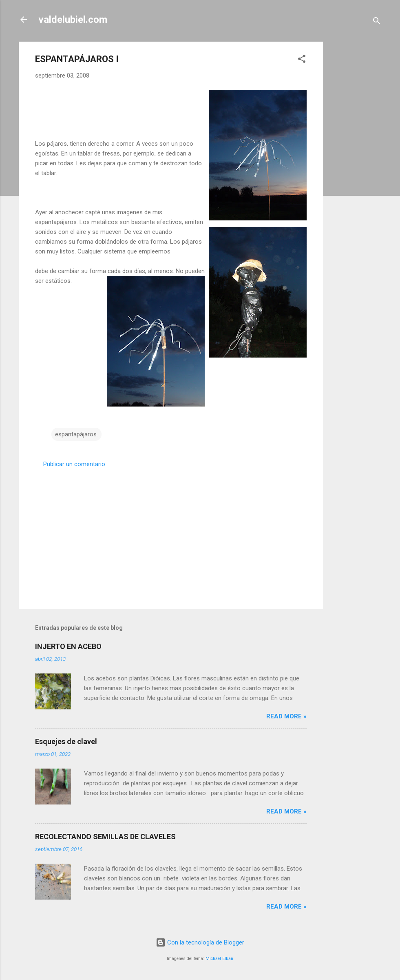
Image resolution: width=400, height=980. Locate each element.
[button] (302, 60)
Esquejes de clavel (66, 741)
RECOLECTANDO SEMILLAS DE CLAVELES (105, 837)
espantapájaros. (76, 434)
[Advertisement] (356, 164)
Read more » (286, 716)
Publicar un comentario (74, 464)
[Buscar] (377, 22)
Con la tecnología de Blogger (200, 942)
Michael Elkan (219, 959)
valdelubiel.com (73, 20)
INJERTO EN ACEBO (68, 646)
